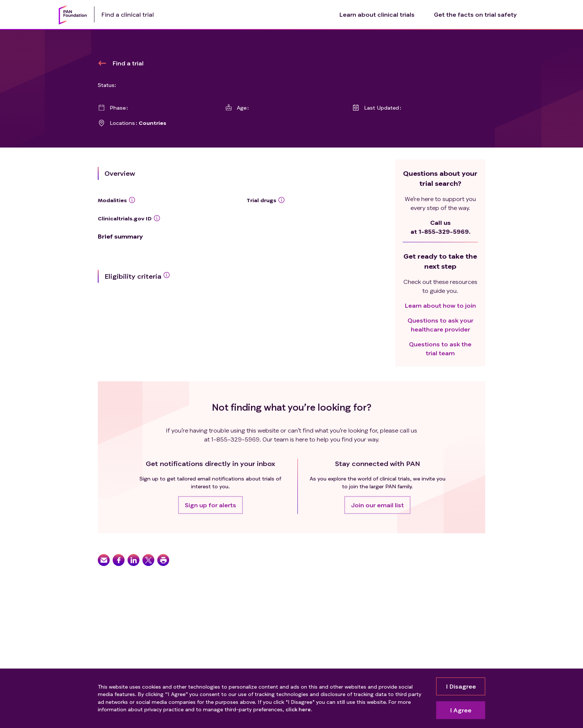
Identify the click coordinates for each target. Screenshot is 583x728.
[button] (210, 505)
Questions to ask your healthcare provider (440, 325)
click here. (299, 709)
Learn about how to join (440, 305)
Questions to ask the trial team (440, 348)
